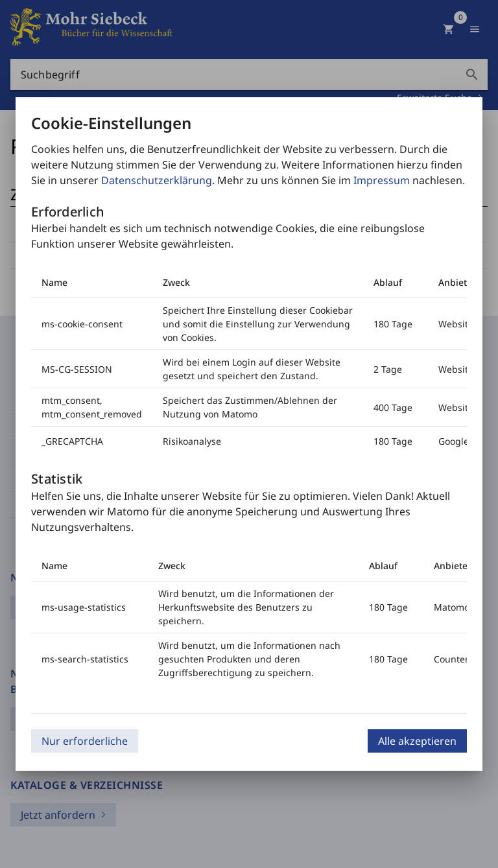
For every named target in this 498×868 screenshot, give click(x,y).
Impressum (382, 180)
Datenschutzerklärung (157, 180)
